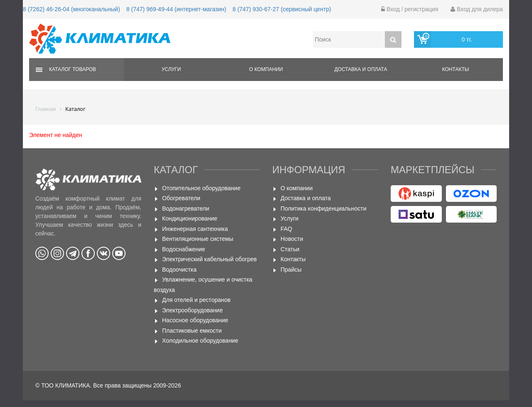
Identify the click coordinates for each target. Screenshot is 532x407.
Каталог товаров (73, 69)
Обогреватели (181, 198)
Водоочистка (179, 270)
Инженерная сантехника (195, 229)
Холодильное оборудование (200, 341)
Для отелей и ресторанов (196, 300)
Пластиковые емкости (192, 331)
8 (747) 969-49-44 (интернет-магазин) (176, 9)
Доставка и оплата (361, 69)
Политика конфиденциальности (324, 208)
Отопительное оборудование (201, 188)
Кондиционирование (190, 218)
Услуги (171, 69)
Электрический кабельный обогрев (209, 259)
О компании (266, 69)
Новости (292, 239)
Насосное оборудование (195, 320)
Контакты (456, 69)
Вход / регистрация (410, 9)
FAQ (286, 229)
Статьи (290, 249)
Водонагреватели (186, 208)
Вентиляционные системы (198, 239)
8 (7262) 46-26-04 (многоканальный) (71, 9)
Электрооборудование (192, 310)
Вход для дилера (477, 9)
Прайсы (291, 270)
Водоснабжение (184, 249)
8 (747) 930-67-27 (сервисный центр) (282, 9)
